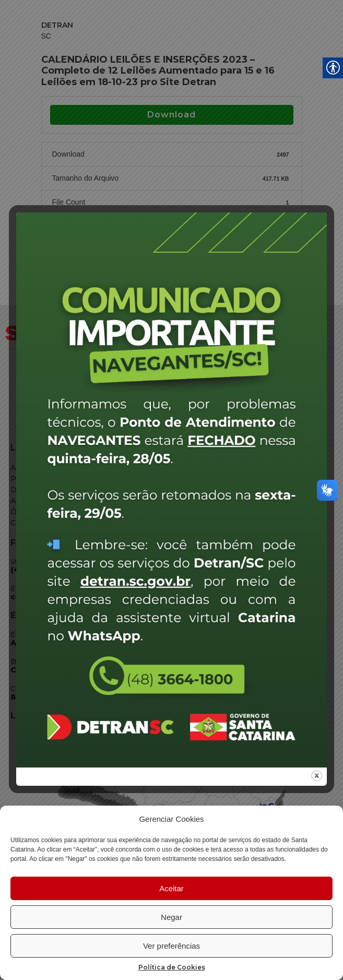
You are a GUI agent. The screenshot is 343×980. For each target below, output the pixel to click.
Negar (171, 917)
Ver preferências (171, 946)
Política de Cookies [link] (172, 967)
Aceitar (171, 888)
